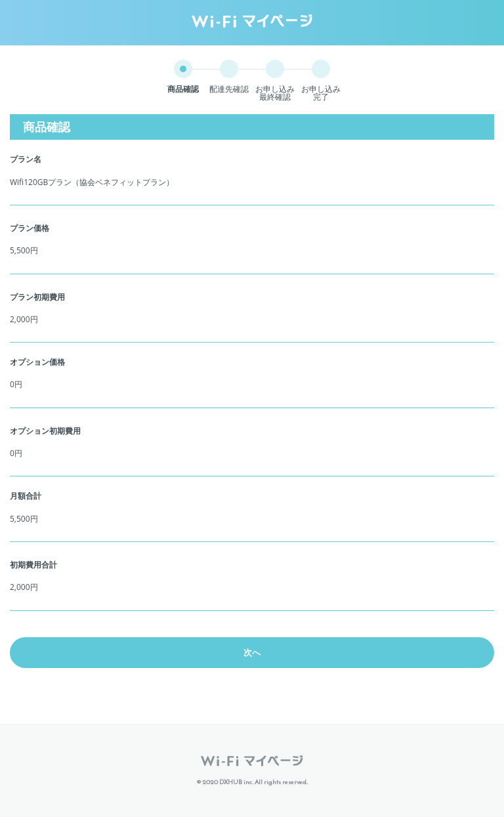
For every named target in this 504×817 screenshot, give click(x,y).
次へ (252, 652)
